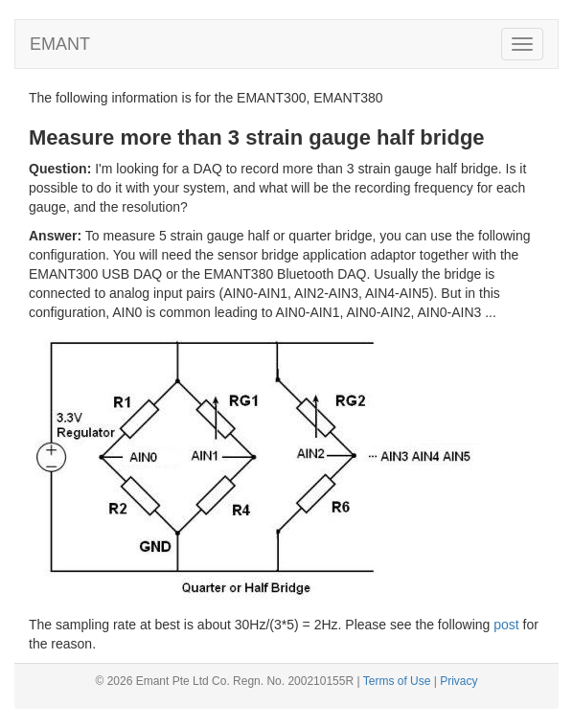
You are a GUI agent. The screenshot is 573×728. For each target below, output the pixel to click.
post (506, 625)
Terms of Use (397, 681)
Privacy (458, 681)
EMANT (60, 44)
